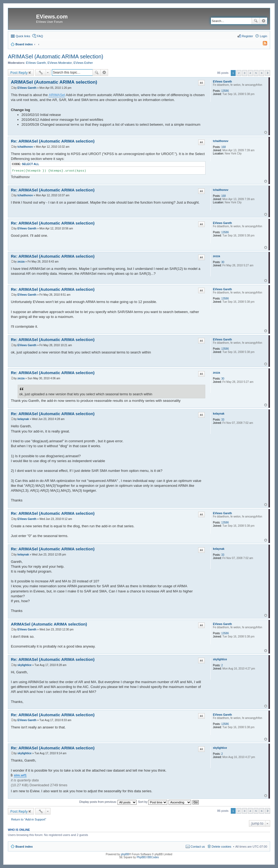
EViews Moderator (60, 63)
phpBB (125, 854)
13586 (225, 91)
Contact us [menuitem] (198, 847)
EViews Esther (83, 63)
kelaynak (219, 414)
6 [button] (262, 73)
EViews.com (52, 17)
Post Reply (19, 72)
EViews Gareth (36, 63)
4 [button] (250, 73)
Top (266, 132)
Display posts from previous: (108, 802)
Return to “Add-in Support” (29, 819)
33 (223, 420)
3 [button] (245, 73)
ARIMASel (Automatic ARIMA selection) (56, 56)
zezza (216, 256)
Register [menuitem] (247, 36)
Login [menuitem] (263, 36)
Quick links (23, 36)
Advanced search (263, 21)
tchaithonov (221, 141)
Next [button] (268, 73)
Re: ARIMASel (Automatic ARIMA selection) (53, 141)
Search (256, 21)
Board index (24, 847)
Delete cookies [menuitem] (222, 847)
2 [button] (239, 73)
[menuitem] (263, 44)
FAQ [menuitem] (40, 36)
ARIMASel (57, 95)
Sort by (153, 802)
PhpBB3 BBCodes (148, 857)
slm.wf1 (20, 775)
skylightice (220, 659)
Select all (30, 164)
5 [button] (256, 73)
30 (223, 262)
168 (224, 147)
